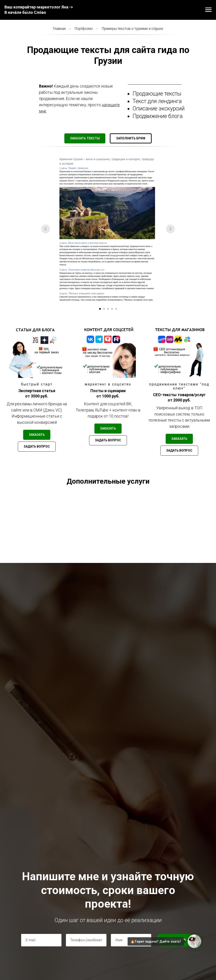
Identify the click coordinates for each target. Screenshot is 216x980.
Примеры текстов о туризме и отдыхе (132, 29)
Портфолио (84, 29)
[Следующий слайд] (170, 229)
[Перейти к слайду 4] (112, 309)
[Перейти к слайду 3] (108, 309)
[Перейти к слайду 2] (104, 309)
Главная (59, 29)
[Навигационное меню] (208, 10)
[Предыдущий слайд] (46, 229)
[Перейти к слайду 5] (116, 309)
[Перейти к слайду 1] (100, 309)
